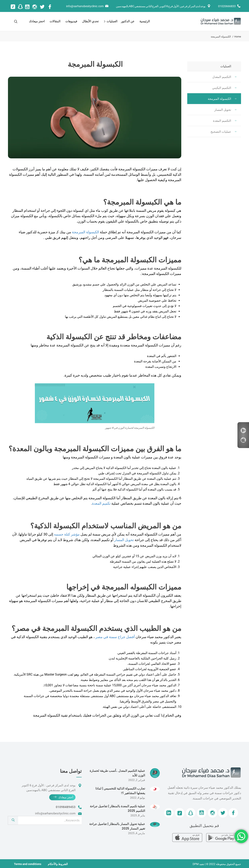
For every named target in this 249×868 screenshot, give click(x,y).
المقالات (55, 21)
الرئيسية (145, 21)
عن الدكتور (128, 21)
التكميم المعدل (224, 77)
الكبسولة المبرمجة (222, 99)
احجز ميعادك (37, 21)
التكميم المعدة (225, 121)
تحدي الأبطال (90, 21)
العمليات (111, 21)
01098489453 (66, 806)
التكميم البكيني (224, 88)
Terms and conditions (28, 863)
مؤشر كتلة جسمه (67, 534)
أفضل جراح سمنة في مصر (115, 636)
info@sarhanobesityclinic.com (85, 6)
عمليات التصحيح (223, 132)
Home (238, 37)
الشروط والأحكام (58, 863)
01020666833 (227, 6)
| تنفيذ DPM (199, 863)
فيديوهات (71, 21)
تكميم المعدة (101, 503)
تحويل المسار (225, 110)
